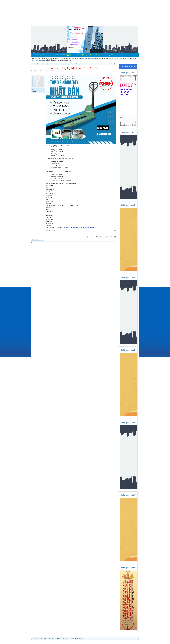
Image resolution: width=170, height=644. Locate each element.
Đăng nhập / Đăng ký (128, 66)
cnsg (57, 71)
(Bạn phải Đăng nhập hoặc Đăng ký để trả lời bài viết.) (101, 237)
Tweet (33, 243)
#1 (115, 230)
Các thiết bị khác (45, 71)
